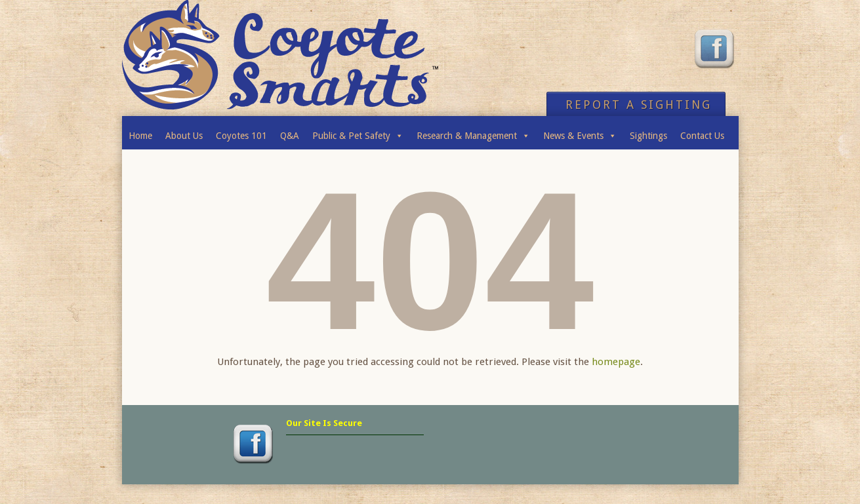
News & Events (580, 132)
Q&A (290, 136)
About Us (184, 136)
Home (140, 136)
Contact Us (702, 136)
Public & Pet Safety (358, 132)
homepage (616, 362)
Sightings (648, 136)
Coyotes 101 (241, 136)
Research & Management (473, 132)
